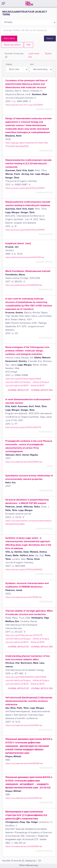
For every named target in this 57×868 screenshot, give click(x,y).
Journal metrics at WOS (17, 386)
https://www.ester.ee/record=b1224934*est (24, 798)
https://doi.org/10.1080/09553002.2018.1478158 (26, 677)
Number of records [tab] (14, 56)
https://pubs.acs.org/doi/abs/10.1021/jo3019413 (25, 188)
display (9, 64)
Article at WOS (37, 386)
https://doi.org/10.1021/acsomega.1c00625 (23, 379)
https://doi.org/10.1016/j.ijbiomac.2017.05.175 (24, 635)
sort (32, 64)
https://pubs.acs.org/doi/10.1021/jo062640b (24, 570)
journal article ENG (42, 390)
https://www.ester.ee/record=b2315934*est (24, 462)
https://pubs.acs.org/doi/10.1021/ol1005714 (23, 427)
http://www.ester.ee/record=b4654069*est (24, 285)
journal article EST (18, 390)
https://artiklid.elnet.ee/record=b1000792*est (25, 257)
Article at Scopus (41, 382)
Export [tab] (48, 54)
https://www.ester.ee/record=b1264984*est (24, 846)
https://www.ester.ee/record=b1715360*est (23, 597)
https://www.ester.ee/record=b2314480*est (24, 725)
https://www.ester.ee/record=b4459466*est (24, 763)
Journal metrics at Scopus (18, 382)
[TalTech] (29, 3)
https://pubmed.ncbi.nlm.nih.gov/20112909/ (24, 105)
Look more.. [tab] (34, 56)
